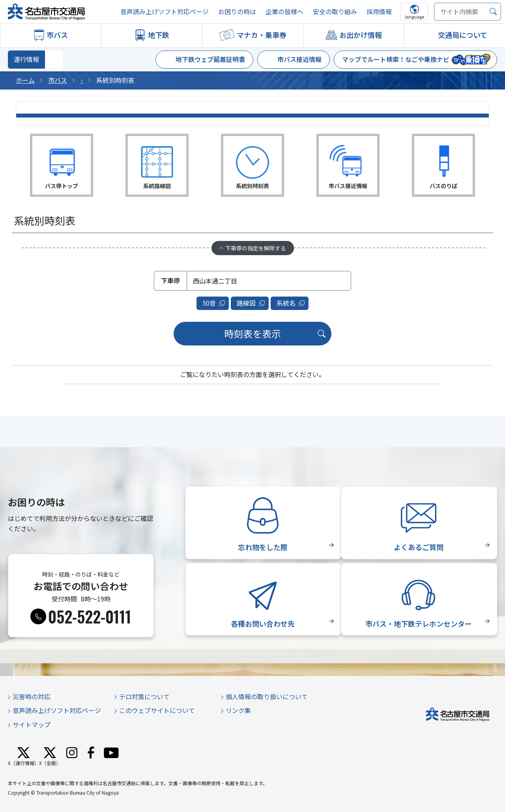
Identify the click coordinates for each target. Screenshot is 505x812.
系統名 (286, 302)
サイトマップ (32, 724)
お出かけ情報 (361, 35)
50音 (210, 302)
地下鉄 (159, 35)
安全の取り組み (335, 12)
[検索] (493, 12)
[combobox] (269, 281)
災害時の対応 (32, 696)
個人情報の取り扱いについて (267, 696)
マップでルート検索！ (396, 59)
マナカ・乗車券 (262, 35)
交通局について (463, 35)
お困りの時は (237, 12)
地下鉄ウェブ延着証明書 (210, 59)
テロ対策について (144, 696)
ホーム (25, 80)
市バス (57, 35)
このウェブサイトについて (157, 709)
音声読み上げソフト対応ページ (165, 12)
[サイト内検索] (468, 12)
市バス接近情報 (299, 59)
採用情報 (379, 12)
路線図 (247, 302)
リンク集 (238, 709)
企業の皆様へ (284, 12)
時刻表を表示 (252, 333)
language (414, 17)
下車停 (170, 280)
